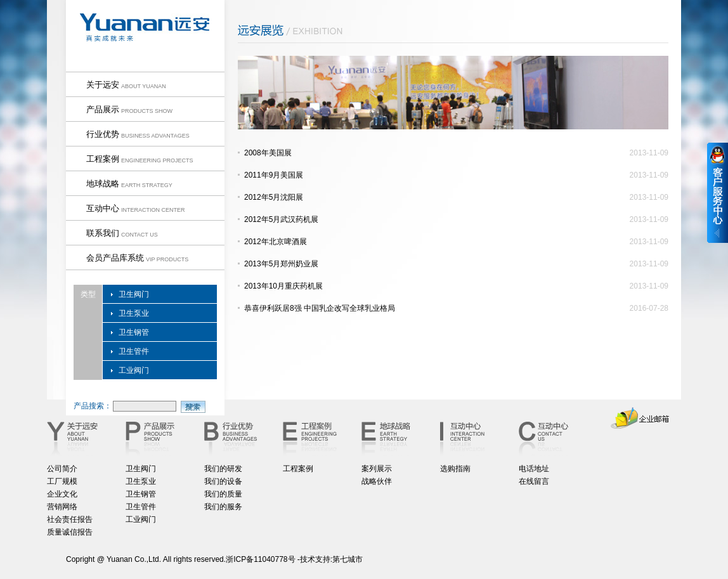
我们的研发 (223, 469)
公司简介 (62, 469)
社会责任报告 (70, 519)
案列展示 (377, 469)
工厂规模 (62, 481)
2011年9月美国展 (274, 175)
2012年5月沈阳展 (274, 197)
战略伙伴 (377, 481)
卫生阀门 (134, 294)
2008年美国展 (268, 153)
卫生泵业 (134, 313)
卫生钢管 (134, 332)
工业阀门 (134, 370)
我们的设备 (223, 481)
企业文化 (62, 494)
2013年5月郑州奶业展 (281, 264)
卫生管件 (134, 351)
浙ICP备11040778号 (260, 559)
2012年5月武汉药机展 (281, 219)
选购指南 (455, 469)
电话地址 (534, 469)
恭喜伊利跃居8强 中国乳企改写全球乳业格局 (320, 308)
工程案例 (298, 469)
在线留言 (534, 481)
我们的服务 (223, 507)
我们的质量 (223, 494)
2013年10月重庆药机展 (283, 286)
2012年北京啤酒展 (276, 242)
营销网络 (62, 507)
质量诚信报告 (70, 532)
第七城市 (348, 559)
